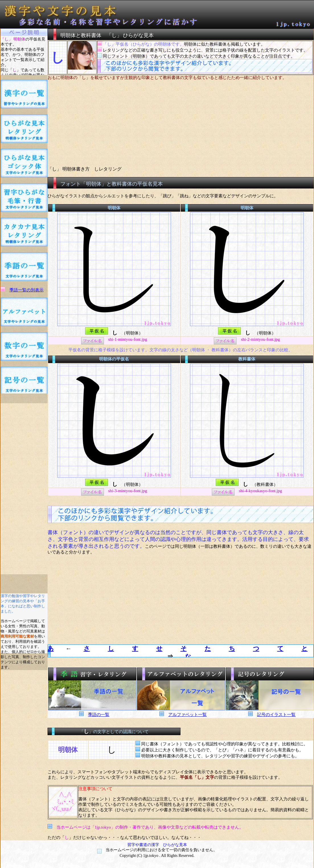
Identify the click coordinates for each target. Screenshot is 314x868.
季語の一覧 (99, 715)
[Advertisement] (24, 489)
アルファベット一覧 (187, 715)
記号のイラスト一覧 (276, 715)
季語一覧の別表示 (26, 290)
